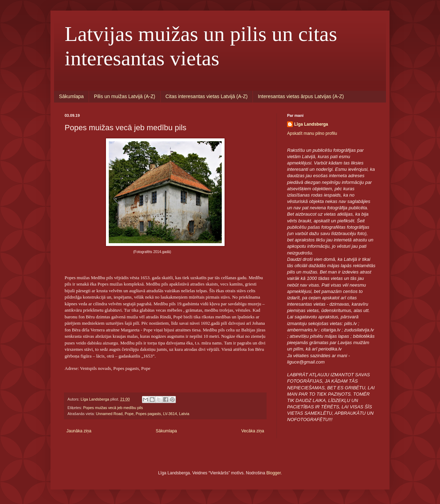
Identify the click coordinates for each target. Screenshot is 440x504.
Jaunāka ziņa (79, 431)
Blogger (273, 473)
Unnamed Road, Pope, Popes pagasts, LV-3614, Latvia (142, 414)
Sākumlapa (71, 96)
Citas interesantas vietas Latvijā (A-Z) (207, 96)
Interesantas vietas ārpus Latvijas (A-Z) (301, 96)
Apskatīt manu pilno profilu (312, 133)
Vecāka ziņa (253, 431)
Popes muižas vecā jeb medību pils (113, 408)
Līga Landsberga (311, 124)
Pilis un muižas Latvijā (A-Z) (125, 96)
